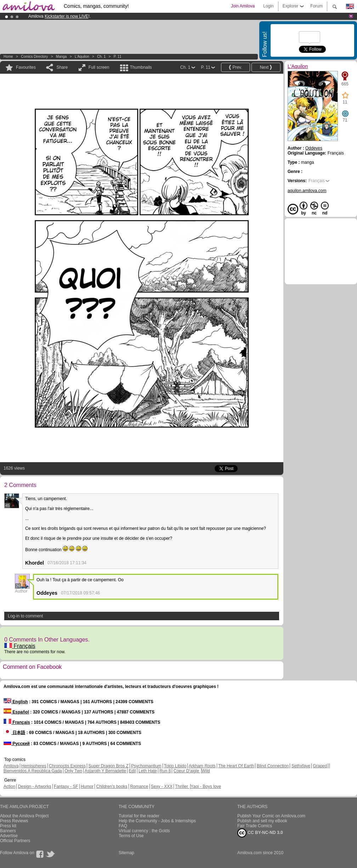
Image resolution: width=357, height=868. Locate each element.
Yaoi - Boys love (206, 786)
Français (20, 646)
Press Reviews (14, 821)
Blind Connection (273, 766)
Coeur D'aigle (187, 771)
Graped (320, 766)
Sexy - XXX (162, 786)
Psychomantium (146, 766)
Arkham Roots (202, 766)
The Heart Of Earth (236, 766)
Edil (132, 771)
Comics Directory (34, 57)
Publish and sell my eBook (262, 821)
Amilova (11, 766)
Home (8, 57)
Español (16, 712)
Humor (87, 786)
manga (61, 57)
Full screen (99, 67)
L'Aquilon (82, 57)
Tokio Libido (175, 766)
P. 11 (118, 57)
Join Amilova (243, 6)
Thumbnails (141, 67)
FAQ (123, 826)
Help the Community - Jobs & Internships (157, 821)
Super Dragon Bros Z (108, 766)
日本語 (14, 733)
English (16, 702)
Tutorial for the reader (139, 816)
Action (9, 786)
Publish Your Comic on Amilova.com (271, 816)
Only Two (73, 771)
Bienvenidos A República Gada (33, 771)
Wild (206, 771)
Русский (17, 744)
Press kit (8, 826)
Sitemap (126, 853)
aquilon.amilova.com (307, 191)
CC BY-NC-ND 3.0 (260, 833)
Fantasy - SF (66, 786)
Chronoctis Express (67, 766)
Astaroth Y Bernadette (106, 771)
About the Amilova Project (24, 816)
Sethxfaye (301, 766)
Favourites (26, 67)
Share (62, 67)
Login (268, 6)
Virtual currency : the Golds (144, 831)
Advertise (9, 836)
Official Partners (15, 841)
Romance (139, 786)
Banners (8, 831)
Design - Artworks (35, 786)
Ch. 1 (101, 57)
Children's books (112, 786)
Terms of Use (131, 836)
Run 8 (165, 771)
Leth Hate (148, 771)
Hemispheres (34, 766)
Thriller (182, 786)
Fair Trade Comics (255, 826)
